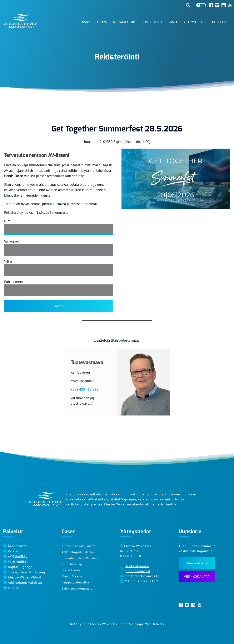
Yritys (102, 22)
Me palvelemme (125, 22)
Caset (173, 22)
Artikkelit (220, 22)
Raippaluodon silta (75, 582)
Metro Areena (72, 576)
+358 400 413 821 (84, 389)
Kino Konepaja (72, 564)
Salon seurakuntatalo (77, 588)
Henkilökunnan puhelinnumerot (137, 568)
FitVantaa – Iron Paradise (80, 558)
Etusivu (85, 22)
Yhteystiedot (194, 22)
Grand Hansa (71, 570)
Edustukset (153, 22)
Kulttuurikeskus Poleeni (79, 546)
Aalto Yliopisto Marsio (78, 552)
